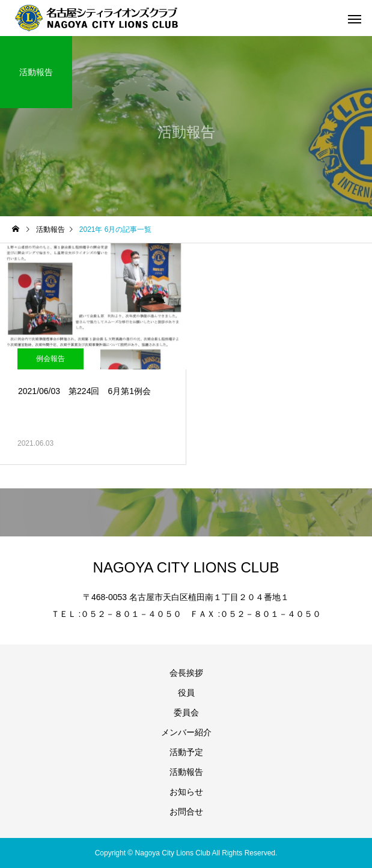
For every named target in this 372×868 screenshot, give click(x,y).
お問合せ (186, 812)
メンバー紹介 (186, 732)
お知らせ (186, 792)
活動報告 (186, 772)
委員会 (186, 712)
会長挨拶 (186, 673)
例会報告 (50, 359)
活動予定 (186, 752)
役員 (186, 693)
